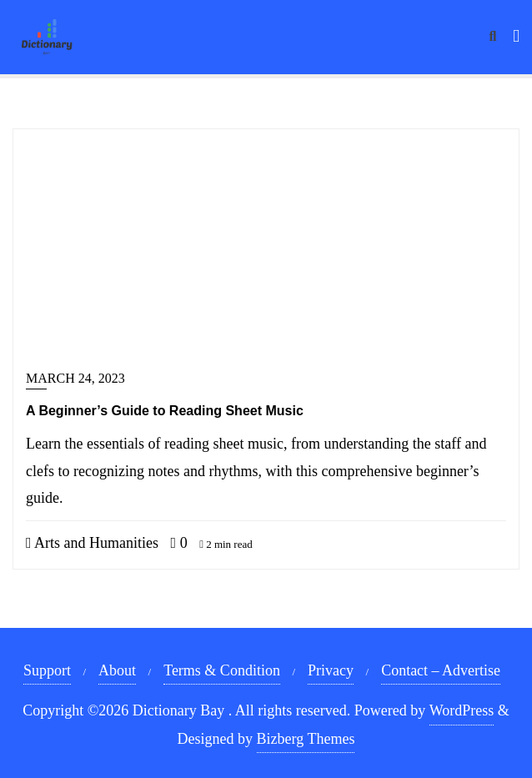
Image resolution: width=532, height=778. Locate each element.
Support (47, 670)
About (117, 670)
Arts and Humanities (92, 543)
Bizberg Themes (306, 739)
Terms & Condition (222, 670)
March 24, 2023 (75, 378)
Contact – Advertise (441, 670)
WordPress (462, 710)
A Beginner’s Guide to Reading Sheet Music (165, 411)
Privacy (331, 670)
